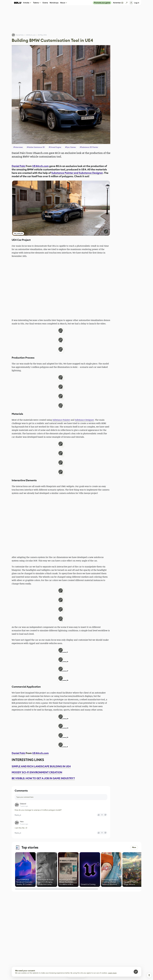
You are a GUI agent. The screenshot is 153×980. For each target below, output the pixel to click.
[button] (61, 208)
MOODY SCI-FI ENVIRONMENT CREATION (37, 772)
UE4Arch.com (40, 166)
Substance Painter (61, 420)
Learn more (112, 973)
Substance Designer (84, 420)
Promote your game (102, 3)
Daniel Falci (20, 35)
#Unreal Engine (55, 147)
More (134, 847)
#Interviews (18, 147)
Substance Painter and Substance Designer (77, 173)
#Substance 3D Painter (89, 147)
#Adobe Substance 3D (36, 147)
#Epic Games (70, 147)
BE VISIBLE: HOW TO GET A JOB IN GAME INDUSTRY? (43, 778)
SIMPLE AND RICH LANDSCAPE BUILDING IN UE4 (41, 766)
